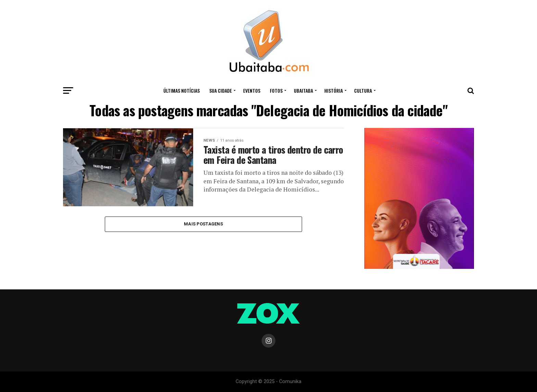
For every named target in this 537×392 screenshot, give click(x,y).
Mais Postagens (203, 224)
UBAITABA (303, 90)
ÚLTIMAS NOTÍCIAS (182, 90)
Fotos (276, 90)
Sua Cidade (221, 90)
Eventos (252, 90)
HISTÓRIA (334, 90)
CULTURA (363, 90)
